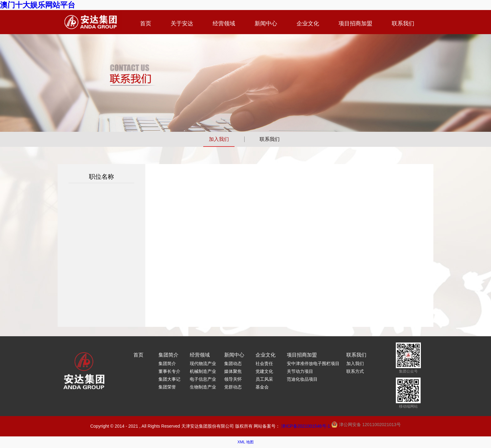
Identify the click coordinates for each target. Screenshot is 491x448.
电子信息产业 (203, 379)
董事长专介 (169, 371)
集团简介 (168, 355)
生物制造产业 (203, 387)
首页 (146, 23)
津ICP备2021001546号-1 (306, 426)
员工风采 (264, 379)
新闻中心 (266, 23)
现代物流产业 (203, 363)
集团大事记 (169, 379)
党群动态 (233, 387)
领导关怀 (233, 379)
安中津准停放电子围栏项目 (313, 363)
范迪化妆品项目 (302, 379)
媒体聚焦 (233, 371)
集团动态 (233, 363)
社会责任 (264, 363)
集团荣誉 (167, 387)
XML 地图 (246, 442)
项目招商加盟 (355, 23)
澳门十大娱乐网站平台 (38, 5)
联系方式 (355, 371)
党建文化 (264, 371)
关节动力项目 (300, 371)
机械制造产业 (203, 371)
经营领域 (224, 23)
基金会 (262, 387)
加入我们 (219, 139)
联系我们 (403, 23)
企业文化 (308, 23)
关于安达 (182, 23)
